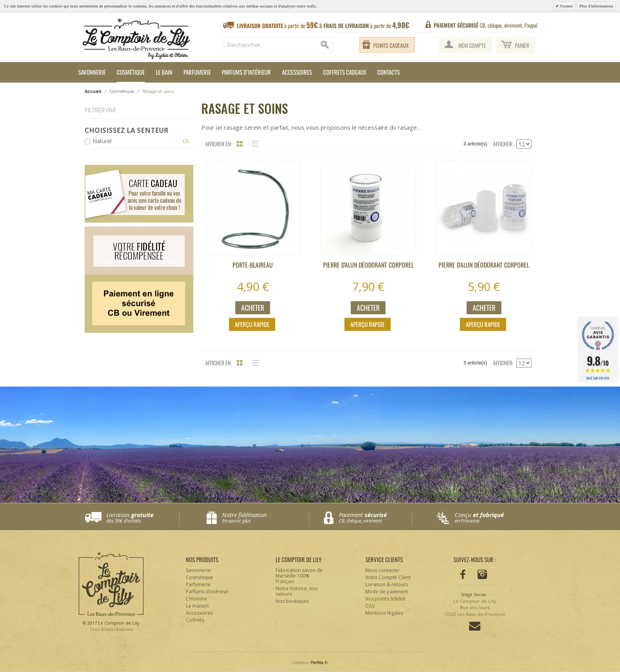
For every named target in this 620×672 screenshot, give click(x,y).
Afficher (503, 144)
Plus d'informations (596, 6)
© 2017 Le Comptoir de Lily (111, 626)
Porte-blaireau (253, 265)
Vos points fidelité (386, 599)
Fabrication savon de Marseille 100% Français (299, 576)
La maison (197, 606)
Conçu (491, 518)
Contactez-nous (475, 626)
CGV (370, 606)
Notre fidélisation (264, 518)
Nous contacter (383, 570)
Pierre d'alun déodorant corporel (368, 265)
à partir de (323, 25)
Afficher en (218, 144)
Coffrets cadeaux (345, 72)
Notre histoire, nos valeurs (297, 591)
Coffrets (195, 620)
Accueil (93, 92)
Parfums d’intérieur (246, 72)
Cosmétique (131, 72)
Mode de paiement (387, 592)
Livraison (143, 518)
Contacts (388, 72)
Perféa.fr (319, 663)
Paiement (375, 518)
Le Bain (164, 72)
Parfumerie (197, 72)
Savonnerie (92, 72)
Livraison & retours (387, 584)
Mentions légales (384, 613)
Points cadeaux (391, 45)
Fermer (566, 6)
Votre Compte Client (388, 577)
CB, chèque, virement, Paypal (486, 25)
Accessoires (297, 72)
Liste (253, 144)
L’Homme (197, 599)
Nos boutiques (292, 601)
